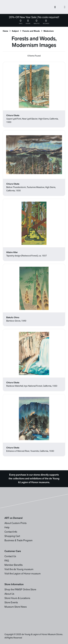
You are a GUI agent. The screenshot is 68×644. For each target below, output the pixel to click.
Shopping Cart (12, 536)
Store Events (11, 603)
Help (7, 528)
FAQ (7, 561)
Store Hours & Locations (17, 598)
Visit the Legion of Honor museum (23, 574)
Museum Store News (16, 607)
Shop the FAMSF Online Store (20, 590)
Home (5, 31)
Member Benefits (14, 565)
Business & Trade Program (19, 541)
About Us (9, 594)
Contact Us (10, 557)
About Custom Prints (15, 523)
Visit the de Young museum (19, 569)
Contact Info (11, 532)
